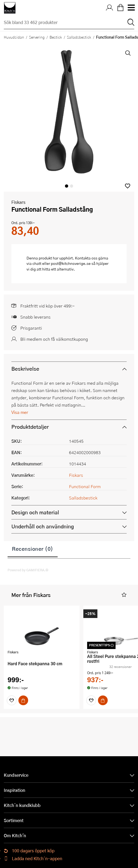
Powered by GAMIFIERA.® (28, 570)
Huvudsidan (14, 37)
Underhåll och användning (43, 526)
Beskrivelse (25, 369)
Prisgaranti (31, 328)
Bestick (56, 37)
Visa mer (20, 412)
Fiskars (18, 202)
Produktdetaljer (30, 427)
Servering (37, 37)
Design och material (35, 512)
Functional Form (85, 486)
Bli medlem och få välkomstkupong (54, 339)
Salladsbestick (79, 37)
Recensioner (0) (33, 549)
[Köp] (23, 700)
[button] (128, 186)
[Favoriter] (12, 700)
